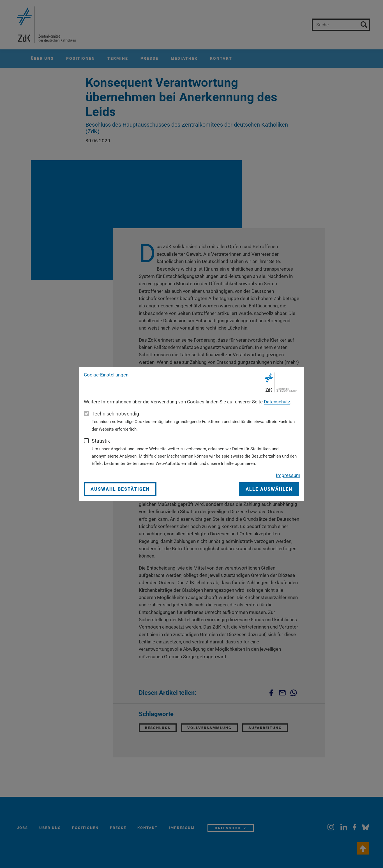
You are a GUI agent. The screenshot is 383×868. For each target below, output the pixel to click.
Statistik (101, 441)
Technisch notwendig (115, 414)
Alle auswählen (269, 489)
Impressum (288, 475)
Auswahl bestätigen (120, 489)
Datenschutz (277, 402)
